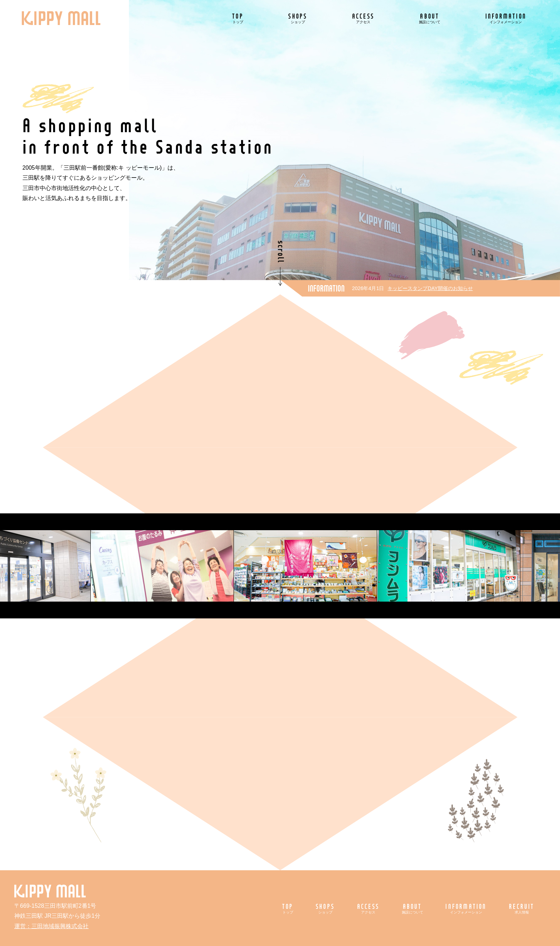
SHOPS (298, 18)
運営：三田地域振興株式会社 (51, 926)
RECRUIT (522, 908)
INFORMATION (506, 18)
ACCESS (363, 18)
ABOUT (430, 18)
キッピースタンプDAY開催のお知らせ (430, 288)
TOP (238, 18)
